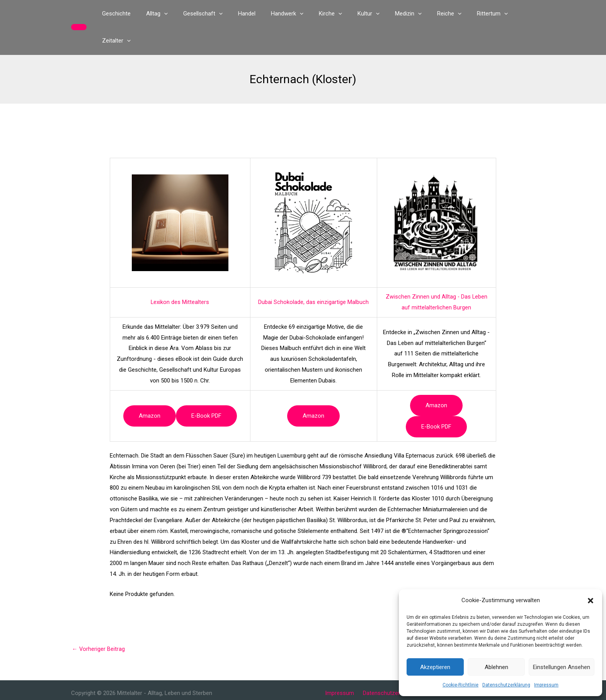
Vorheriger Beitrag (99, 622)
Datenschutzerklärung (506, 685)
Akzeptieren (435, 667)
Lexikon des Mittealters (180, 275)
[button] (591, 601)
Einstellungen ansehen (562, 667)
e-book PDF (206, 389)
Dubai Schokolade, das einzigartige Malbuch (313, 275)
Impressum (546, 685)
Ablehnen (496, 667)
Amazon (150, 389)
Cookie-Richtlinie (460, 685)
